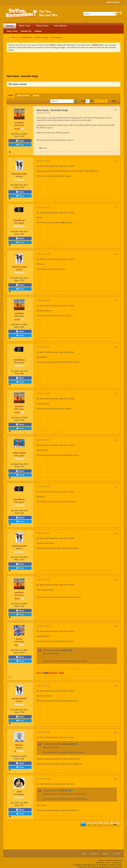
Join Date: (15, 134)
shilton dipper (19, 453)
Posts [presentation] (11, 96)
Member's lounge (41, 37)
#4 (116, 254)
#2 (116, 161)
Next (115, 824)
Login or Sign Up (114, 2)
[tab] (11, 96)
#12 (115, 626)
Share (20, 141)
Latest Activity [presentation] (23, 96)
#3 (116, 208)
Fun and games (57, 37)
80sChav (19, 745)
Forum (15, 37)
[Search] (100, 14)
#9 (116, 487)
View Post (71, 650)
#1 (116, 110)
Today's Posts (42, 26)
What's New (25, 26)
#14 (115, 732)
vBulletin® (108, 863)
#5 (116, 301)
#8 (116, 440)
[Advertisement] (67, 64)
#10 (115, 533)
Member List (26, 31)
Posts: (17, 136)
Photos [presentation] (36, 96)
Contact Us (94, 854)
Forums (10, 26)
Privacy (106, 854)
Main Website (60, 26)
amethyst (19, 123)
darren (19, 639)
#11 (115, 580)
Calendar (38, 31)
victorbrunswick (19, 174)
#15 (115, 779)
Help (84, 854)
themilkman (19, 220)
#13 (115, 686)
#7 (116, 394)
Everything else (26, 37)
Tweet (20, 145)
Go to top (116, 854)
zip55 (19, 792)
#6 (116, 347)
